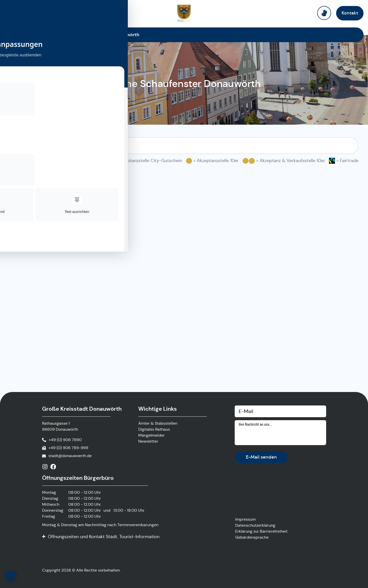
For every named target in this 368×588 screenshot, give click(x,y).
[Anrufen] (62, 440)
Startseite (52, 35)
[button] (11, 577)
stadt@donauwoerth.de (70, 456)
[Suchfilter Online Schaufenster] (184, 146)
